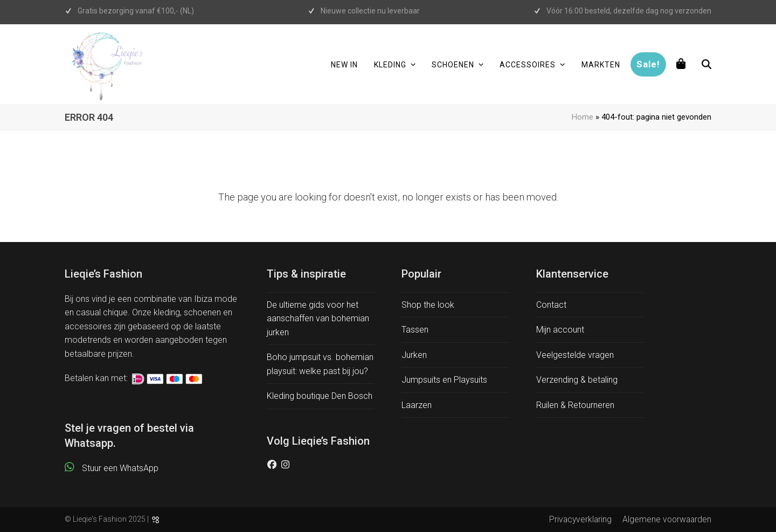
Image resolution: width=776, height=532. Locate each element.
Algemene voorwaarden (667, 519)
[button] (681, 65)
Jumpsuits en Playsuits (444, 380)
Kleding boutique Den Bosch (320, 396)
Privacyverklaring (580, 519)
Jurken (414, 355)
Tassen (415, 330)
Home (583, 118)
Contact (551, 305)
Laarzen (417, 405)
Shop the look (428, 305)
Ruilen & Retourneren (575, 405)
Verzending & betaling (577, 380)
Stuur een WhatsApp (120, 468)
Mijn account (560, 330)
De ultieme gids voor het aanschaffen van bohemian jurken (318, 319)
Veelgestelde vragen (575, 355)
